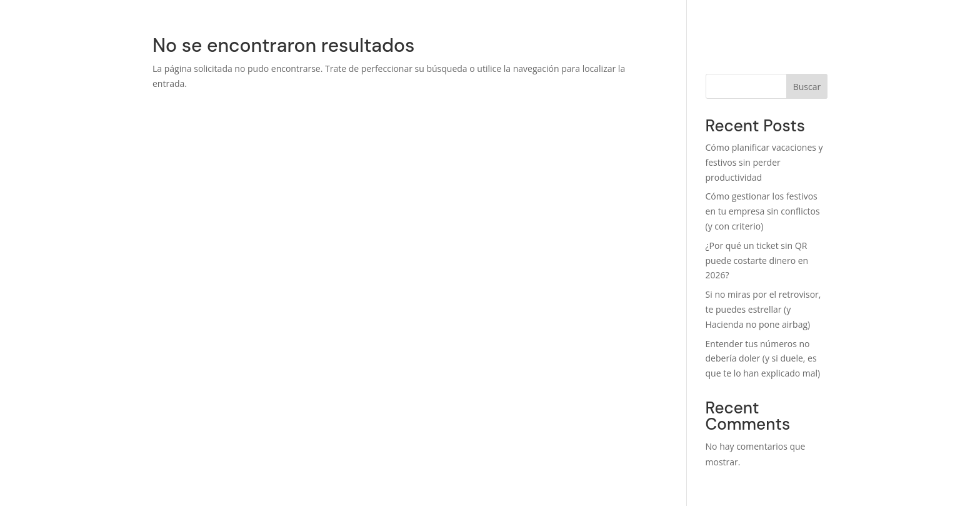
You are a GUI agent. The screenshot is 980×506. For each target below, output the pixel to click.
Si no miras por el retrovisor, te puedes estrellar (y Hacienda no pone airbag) (763, 309)
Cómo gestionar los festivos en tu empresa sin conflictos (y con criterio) (763, 211)
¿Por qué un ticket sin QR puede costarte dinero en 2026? (757, 261)
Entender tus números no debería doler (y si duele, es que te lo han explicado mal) (763, 359)
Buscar (807, 87)
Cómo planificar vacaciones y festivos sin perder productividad (764, 162)
